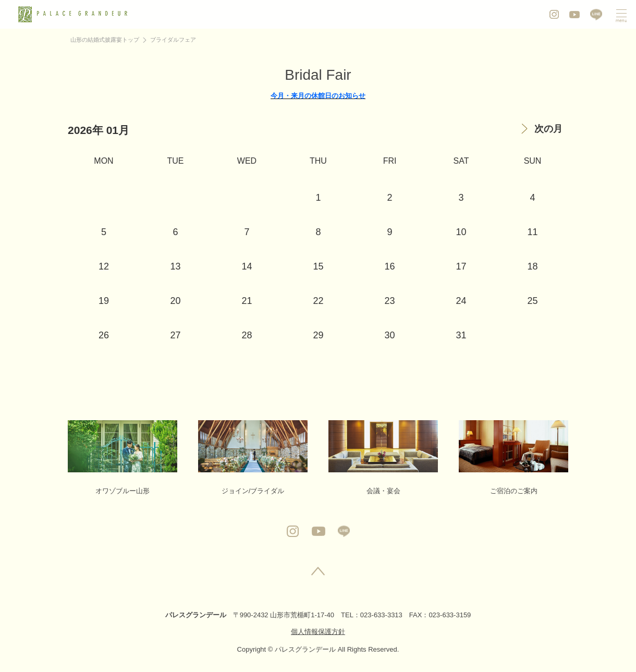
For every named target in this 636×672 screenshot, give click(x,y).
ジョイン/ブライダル (253, 457)
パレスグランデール (196, 615)
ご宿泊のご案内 (513, 457)
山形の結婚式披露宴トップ (105, 40)
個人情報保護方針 (318, 632)
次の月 (548, 129)
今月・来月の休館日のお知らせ (318, 96)
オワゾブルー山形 (123, 457)
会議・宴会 (383, 457)
